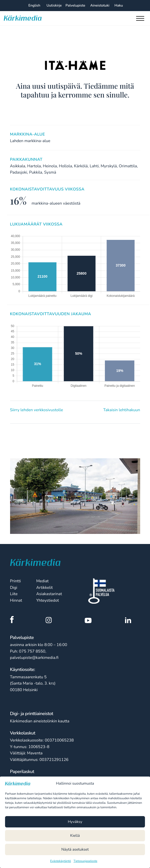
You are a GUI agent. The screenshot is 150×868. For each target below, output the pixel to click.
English (34, 5)
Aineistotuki (100, 5)
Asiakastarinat (49, 594)
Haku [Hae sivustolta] (119, 5)
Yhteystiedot (48, 600)
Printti (16, 581)
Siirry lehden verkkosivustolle (37, 410)
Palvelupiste (75, 5)
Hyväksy (75, 822)
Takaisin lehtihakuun (122, 410)
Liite (14, 594)
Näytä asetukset (75, 850)
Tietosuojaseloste (85, 861)
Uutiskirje (54, 5)
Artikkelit (45, 588)
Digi (14, 588)
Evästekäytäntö (61, 861)
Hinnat (16, 600)
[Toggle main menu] (141, 20)
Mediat (42, 581)
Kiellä (75, 836)
